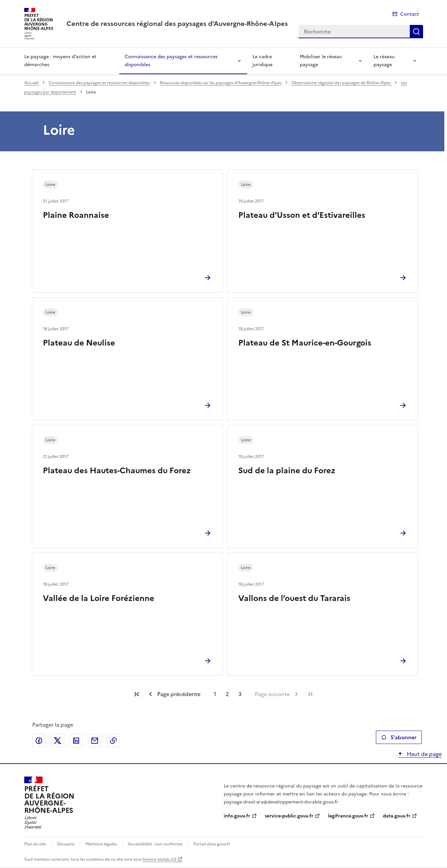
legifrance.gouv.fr (348, 816)
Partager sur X (57, 741)
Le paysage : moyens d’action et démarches (60, 61)
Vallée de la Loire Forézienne (99, 598)
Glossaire (66, 844)
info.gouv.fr (237, 816)
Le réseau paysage (384, 61)
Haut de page (424, 754)
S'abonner (399, 737)
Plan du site (35, 844)
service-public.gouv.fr (289, 816)
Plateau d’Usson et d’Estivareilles (302, 215)
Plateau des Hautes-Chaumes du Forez (117, 471)
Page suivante (272, 694)
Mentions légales (101, 844)
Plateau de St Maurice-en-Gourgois (305, 343)
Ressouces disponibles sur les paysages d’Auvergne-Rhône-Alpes (221, 83)
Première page (137, 694)
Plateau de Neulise (79, 343)
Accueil (31, 83)
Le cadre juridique (263, 61)
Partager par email (95, 741)
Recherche (416, 32)
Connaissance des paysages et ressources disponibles (171, 61)
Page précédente (179, 694)
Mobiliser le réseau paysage (321, 61)
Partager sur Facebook (39, 741)
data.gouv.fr (397, 816)
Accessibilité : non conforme (155, 844)
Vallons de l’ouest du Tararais (294, 598)
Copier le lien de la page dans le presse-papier (113, 741)
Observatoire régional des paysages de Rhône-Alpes (342, 83)
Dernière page (310, 694)
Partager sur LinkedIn (76, 741)
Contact (410, 14)
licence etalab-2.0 (159, 859)
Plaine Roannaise (76, 215)
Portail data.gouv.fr (212, 844)
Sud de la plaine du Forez (287, 471)
